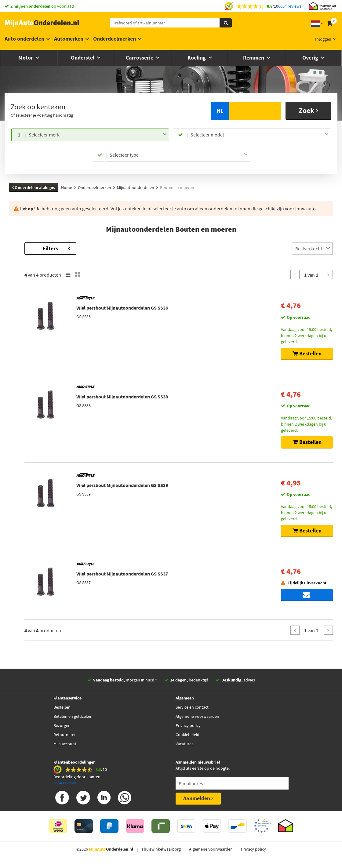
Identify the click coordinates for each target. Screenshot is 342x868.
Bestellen (62, 707)
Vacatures (184, 744)
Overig (311, 58)
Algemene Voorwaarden (211, 849)
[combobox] (98, 135)
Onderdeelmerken (115, 39)
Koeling (197, 58)
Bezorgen (62, 725)
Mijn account (65, 744)
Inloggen (323, 39)
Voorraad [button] (24, 274)
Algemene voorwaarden (197, 716)
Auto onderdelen (24, 39)
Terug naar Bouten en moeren (38, 245)
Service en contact (192, 707)
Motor (26, 58)
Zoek (309, 110)
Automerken (69, 39)
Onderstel (83, 58)
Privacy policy (188, 725)
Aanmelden (198, 798)
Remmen (254, 58)
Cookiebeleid (187, 735)
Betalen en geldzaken (73, 716)
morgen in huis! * (125, 680)
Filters (127, 248)
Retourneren (65, 735)
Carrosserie (140, 58)
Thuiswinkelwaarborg (161, 849)
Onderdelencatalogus (34, 187)
